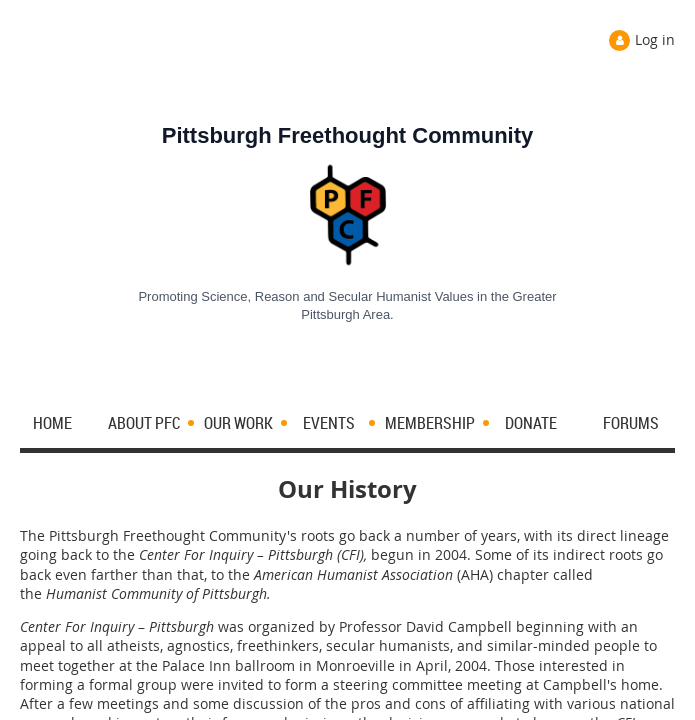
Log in (655, 39)
